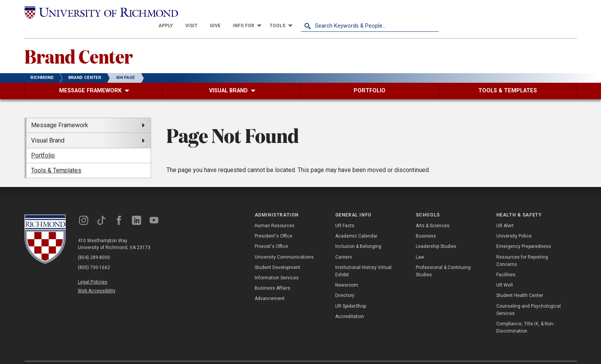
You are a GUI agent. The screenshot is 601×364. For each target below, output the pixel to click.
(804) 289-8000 (94, 244)
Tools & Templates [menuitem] (56, 157)
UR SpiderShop (351, 292)
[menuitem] (304, 12)
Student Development (277, 254)
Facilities (506, 261)
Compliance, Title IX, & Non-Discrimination (525, 314)
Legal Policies (93, 268)
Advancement (270, 285)
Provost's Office (271, 233)
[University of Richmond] (94, 12)
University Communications (284, 243)
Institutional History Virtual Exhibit (363, 258)
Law (420, 243)
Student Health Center (520, 282)
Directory (345, 282)
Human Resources (275, 212)
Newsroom (347, 272)
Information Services (277, 264)
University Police (514, 223)
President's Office (273, 223)
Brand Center (79, 43)
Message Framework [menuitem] (60, 112)
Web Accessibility (97, 277)
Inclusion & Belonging (358, 233)
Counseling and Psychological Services (529, 296)
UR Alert (505, 212)
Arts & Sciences (433, 212)
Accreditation (350, 303)
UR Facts (345, 212)
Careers (344, 243)
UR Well (505, 272)
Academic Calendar (356, 223)
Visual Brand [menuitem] (48, 127)
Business (426, 223)
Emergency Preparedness (524, 233)
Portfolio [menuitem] (43, 142)
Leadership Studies (436, 233)
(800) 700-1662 (94, 254)
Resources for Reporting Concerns (522, 247)
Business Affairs (273, 275)
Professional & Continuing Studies (443, 258)
